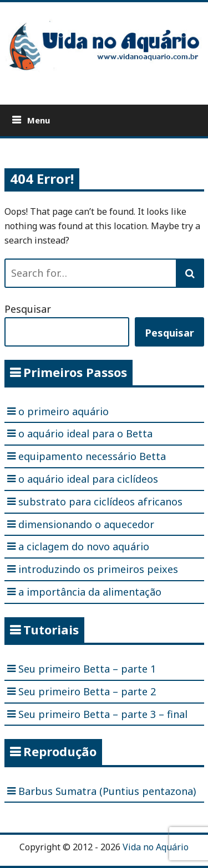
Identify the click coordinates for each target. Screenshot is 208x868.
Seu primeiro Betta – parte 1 (87, 669)
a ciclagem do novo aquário (84, 546)
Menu (39, 120)
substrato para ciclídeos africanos (100, 502)
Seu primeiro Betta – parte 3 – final (103, 714)
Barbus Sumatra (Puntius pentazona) (107, 791)
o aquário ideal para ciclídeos (88, 479)
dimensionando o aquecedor (86, 524)
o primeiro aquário (64, 411)
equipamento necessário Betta (92, 456)
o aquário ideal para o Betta (85, 433)
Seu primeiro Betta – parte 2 (87, 691)
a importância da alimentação (90, 592)
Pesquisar (28, 309)
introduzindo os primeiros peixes (98, 569)
